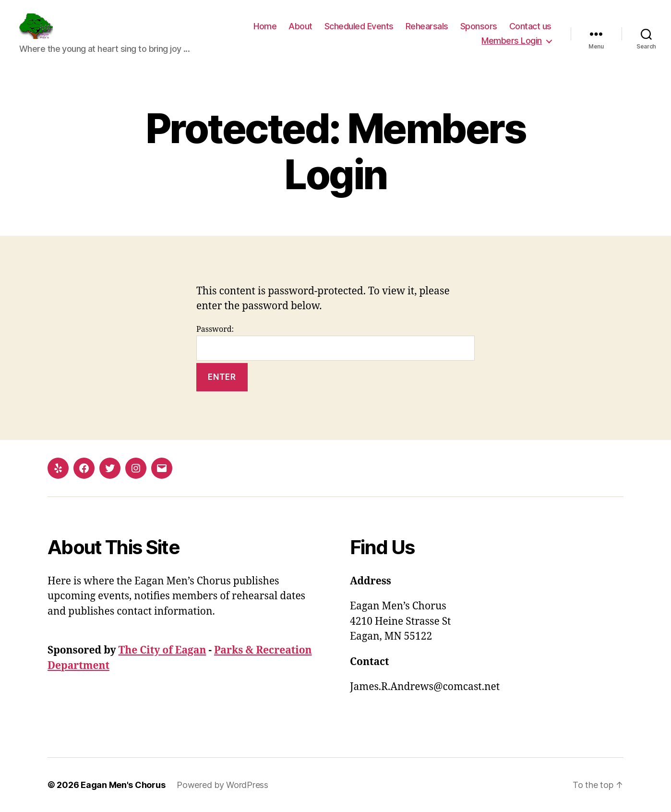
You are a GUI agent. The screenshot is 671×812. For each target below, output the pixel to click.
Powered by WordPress (222, 785)
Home (265, 26)
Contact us (530, 26)
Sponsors (479, 26)
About (300, 26)
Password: (335, 343)
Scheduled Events (359, 26)
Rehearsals (427, 26)
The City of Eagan (162, 650)
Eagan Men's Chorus (123, 785)
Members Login (512, 41)
